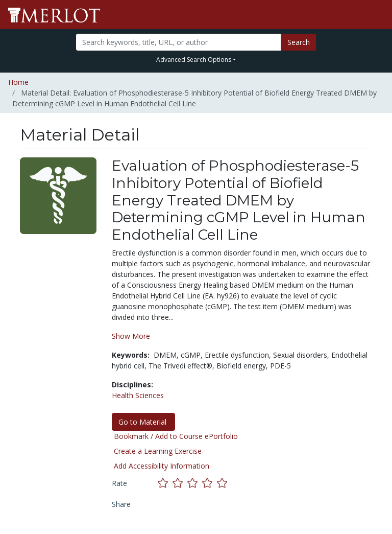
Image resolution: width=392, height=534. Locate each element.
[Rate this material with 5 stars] (223, 483)
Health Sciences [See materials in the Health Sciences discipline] (138, 395)
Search (299, 42)
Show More (131, 336)
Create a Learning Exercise (158, 451)
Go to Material (143, 422)
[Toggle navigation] (378, 15)
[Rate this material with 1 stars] (165, 483)
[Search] (178, 42)
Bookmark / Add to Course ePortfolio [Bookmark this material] (176, 436)
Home (18, 82)
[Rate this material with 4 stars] (210, 483)
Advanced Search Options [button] (194, 60)
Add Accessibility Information (162, 466)
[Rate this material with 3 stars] (195, 483)
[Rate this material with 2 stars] (180, 483)
